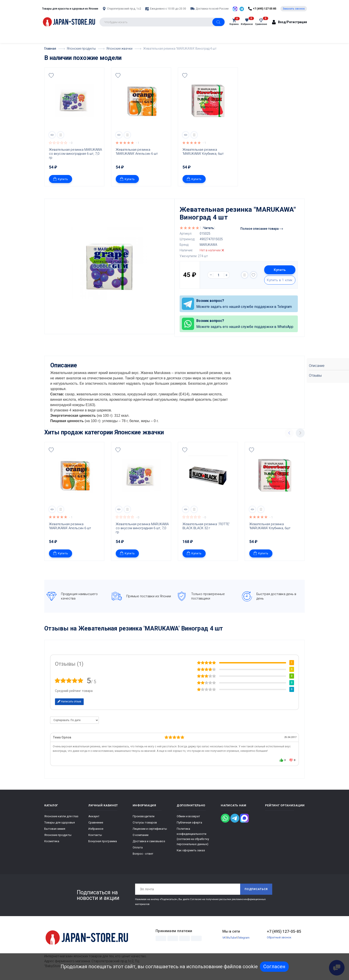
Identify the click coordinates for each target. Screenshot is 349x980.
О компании (141, 835)
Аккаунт (94, 816)
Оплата (138, 847)
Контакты (95, 835)
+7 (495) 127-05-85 (284, 931)
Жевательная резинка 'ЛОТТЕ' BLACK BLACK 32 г (207, 526)
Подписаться (256, 889)
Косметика (52, 841)
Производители (144, 816)
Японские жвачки (139, 432)
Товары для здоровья (60, 822)
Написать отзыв (69, 701)
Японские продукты (58, 835)
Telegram (244, 937)
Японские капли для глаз (61, 816)
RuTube (232, 937)
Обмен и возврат (188, 816)
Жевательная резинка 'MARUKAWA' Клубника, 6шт (203, 152)
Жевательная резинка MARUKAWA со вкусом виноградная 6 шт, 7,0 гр (75, 154)
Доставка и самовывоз (149, 841)
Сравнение (96, 822)
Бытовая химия (55, 829)
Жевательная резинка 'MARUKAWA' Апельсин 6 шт (137, 152)
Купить (61, 179)
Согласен (274, 967)
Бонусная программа (103, 841)
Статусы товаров (145, 822)
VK (224, 937)
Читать (209, 228)
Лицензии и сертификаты (150, 829)
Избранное (96, 829)
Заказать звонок (294, 9)
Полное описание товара (262, 229)
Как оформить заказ (191, 850)
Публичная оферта (189, 822)
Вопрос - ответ (143, 854)
